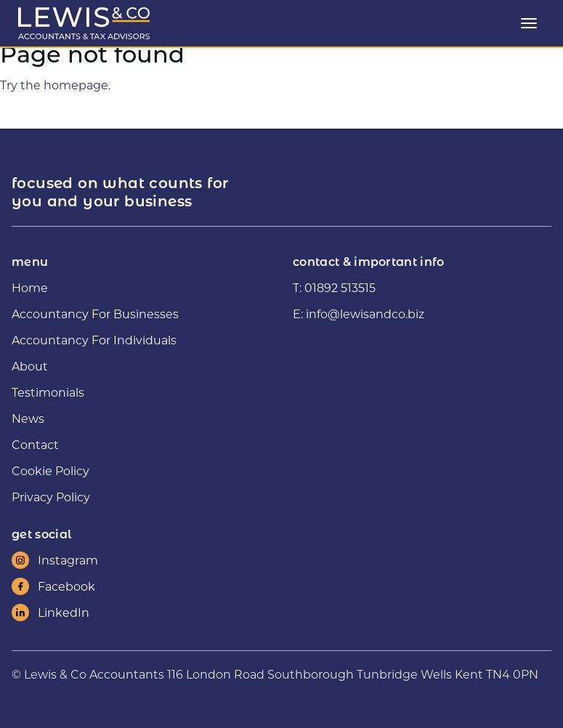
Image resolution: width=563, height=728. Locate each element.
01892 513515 (340, 287)
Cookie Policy (50, 470)
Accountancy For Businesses (95, 314)
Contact (35, 444)
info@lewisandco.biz (365, 314)
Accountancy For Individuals (94, 340)
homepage (76, 85)
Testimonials (48, 392)
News (28, 418)
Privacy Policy (51, 497)
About (30, 366)
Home (30, 287)
